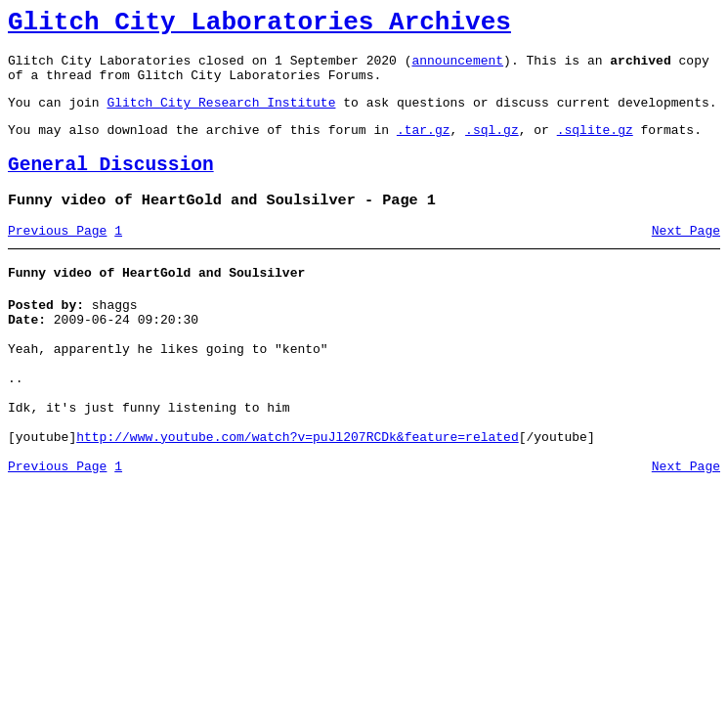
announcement (457, 68)
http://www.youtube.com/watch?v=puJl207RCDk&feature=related (297, 493)
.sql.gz (492, 147)
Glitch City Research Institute (221, 116)
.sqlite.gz (595, 147)
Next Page (686, 257)
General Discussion (111, 185)
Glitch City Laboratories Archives (259, 25)
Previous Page (57, 257)
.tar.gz (424, 147)
